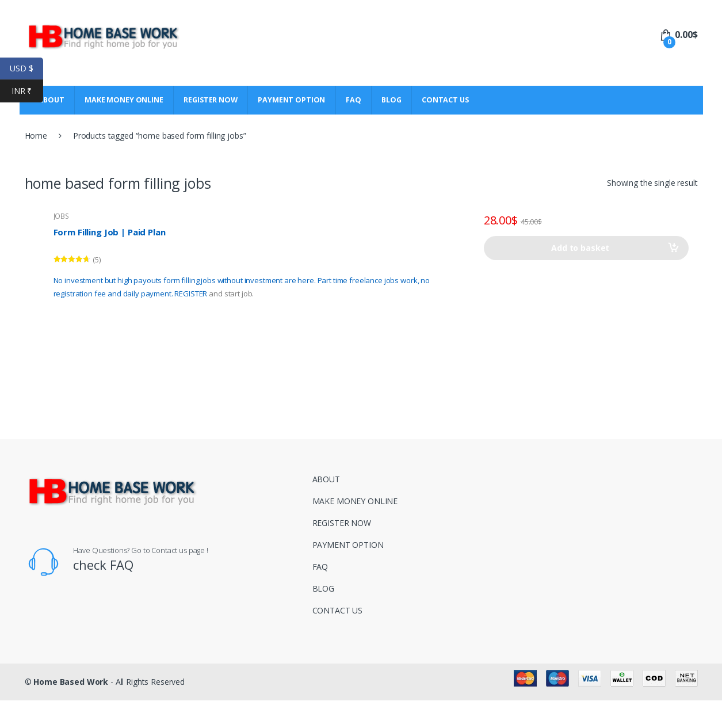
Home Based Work (71, 682)
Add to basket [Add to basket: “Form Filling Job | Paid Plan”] (580, 248)
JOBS (61, 216)
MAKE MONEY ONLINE (124, 100)
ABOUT (326, 479)
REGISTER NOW (210, 100)
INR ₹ (27, 91)
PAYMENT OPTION (291, 100)
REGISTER (191, 294)
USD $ (26, 69)
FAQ (354, 100)
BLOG (391, 100)
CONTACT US (445, 100)
